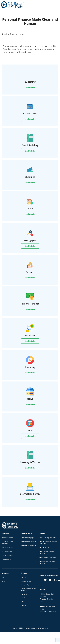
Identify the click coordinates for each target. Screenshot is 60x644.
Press (22, 602)
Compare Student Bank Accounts (47, 562)
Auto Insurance (7, 551)
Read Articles (30, 87)
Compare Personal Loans (29, 541)
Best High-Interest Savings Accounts (48, 543)
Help (3, 581)
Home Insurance (7, 538)
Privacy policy (25, 585)
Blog (3, 577)
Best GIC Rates (44, 547)
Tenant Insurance (7, 547)
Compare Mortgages (27, 538)
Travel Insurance (7, 555)
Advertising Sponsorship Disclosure (28, 590)
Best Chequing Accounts (47, 538)
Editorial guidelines (27, 598)
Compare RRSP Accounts (48, 557)
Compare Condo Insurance (7, 543)
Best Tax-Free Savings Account (47, 552)
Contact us (24, 594)
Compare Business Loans (29, 545)
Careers (23, 605)
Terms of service (26, 581)
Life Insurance (6, 559)
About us (23, 577)
